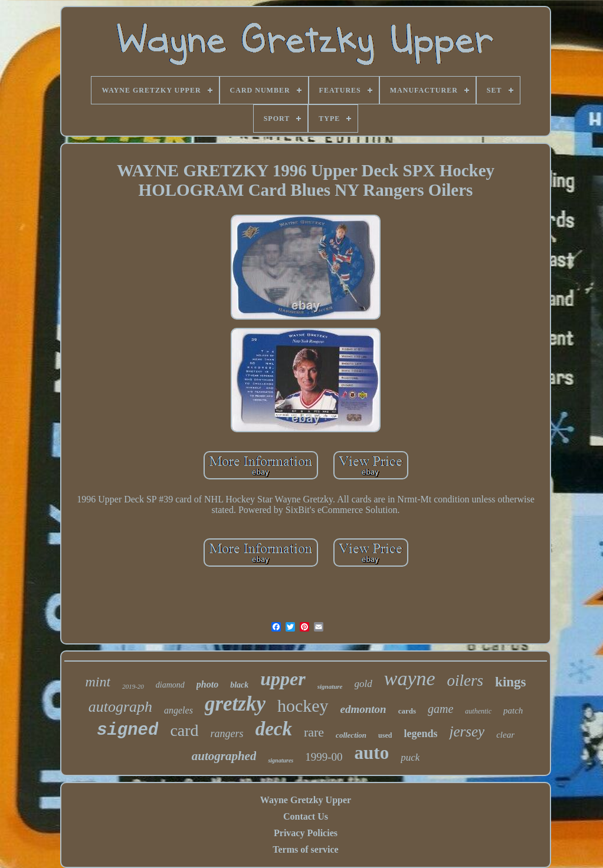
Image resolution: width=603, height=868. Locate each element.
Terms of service (305, 849)
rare (314, 732)
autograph (120, 707)
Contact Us (306, 816)
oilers (466, 680)
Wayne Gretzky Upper (306, 800)
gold (363, 684)
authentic (478, 711)
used (385, 735)
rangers (227, 734)
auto (372, 753)
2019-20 (133, 686)
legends (420, 734)
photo (207, 684)
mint (98, 682)
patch (513, 711)
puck (410, 757)
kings (510, 682)
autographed (224, 756)
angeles (178, 710)
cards (407, 711)
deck (274, 729)
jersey (467, 731)
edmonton (363, 709)
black (239, 685)
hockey (303, 706)
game (440, 709)
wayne (410, 678)
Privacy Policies (306, 833)
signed (127, 730)
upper (283, 679)
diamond (170, 685)
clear (505, 735)
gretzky (235, 704)
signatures (281, 760)
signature (330, 686)
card (184, 730)
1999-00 (324, 757)
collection (351, 735)
